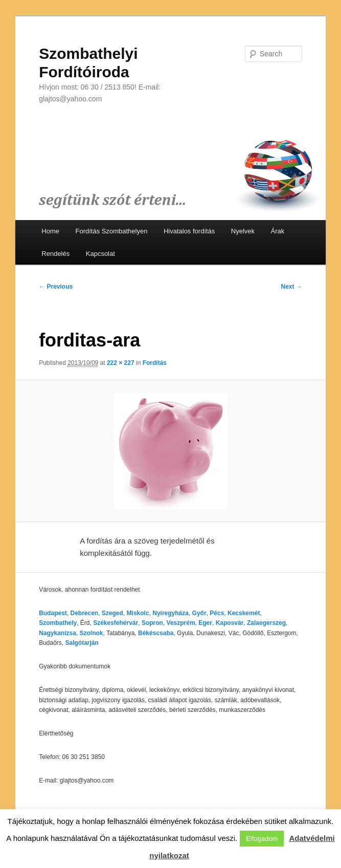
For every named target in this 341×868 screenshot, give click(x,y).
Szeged (112, 613)
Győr (199, 613)
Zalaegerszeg (266, 623)
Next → (292, 287)
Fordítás (155, 363)
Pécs (217, 613)
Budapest (53, 613)
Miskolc (138, 613)
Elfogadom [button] (262, 839)
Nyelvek (243, 231)
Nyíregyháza (170, 613)
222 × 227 (121, 363)
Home (50, 231)
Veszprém (181, 623)
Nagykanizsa (58, 633)
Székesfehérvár (116, 623)
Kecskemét (244, 613)
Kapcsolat (100, 254)
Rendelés (55, 254)
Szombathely (58, 623)
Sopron (152, 623)
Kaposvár (230, 623)
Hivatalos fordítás (189, 231)
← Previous (56, 287)
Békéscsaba (156, 633)
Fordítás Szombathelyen (112, 231)
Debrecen (84, 613)
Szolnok (92, 633)
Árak (278, 231)
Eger (205, 623)
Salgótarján (82, 643)
